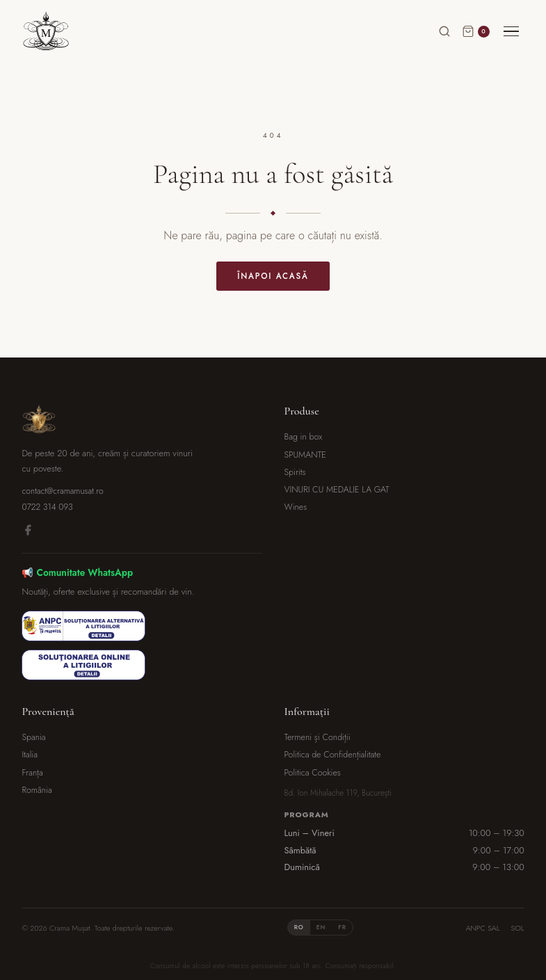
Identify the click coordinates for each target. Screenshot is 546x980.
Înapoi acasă (273, 276)
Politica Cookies (313, 773)
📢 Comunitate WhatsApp (77, 572)
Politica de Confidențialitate (333, 755)
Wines (296, 507)
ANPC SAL (483, 928)
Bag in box (304, 437)
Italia (30, 755)
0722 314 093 (47, 507)
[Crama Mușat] (46, 31)
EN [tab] (321, 927)
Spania (33, 737)
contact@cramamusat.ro (62, 491)
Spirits (295, 472)
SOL (518, 928)
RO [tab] (299, 927)
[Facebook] (28, 532)
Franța (32, 773)
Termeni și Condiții (318, 737)
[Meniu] (511, 32)
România (37, 790)
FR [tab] (342, 927)
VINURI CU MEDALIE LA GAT (337, 490)
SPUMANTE (305, 455)
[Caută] (444, 31)
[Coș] (476, 31)
